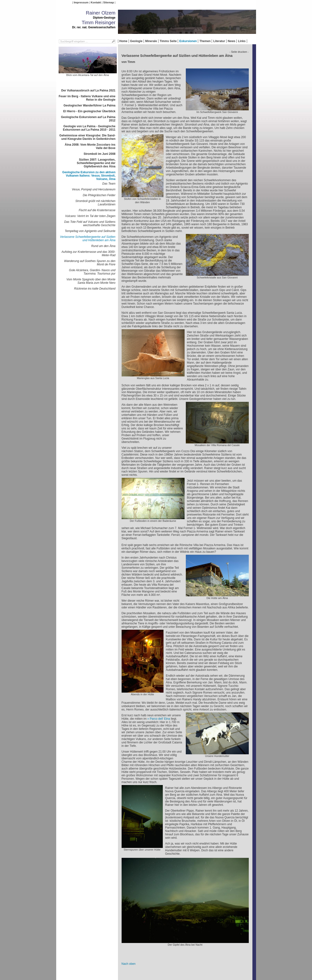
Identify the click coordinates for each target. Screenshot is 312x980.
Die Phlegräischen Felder (99, 195)
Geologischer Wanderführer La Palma (89, 105)
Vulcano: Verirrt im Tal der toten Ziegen (90, 216)
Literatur (219, 41)
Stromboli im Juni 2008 (99, 154)
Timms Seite (168, 41)
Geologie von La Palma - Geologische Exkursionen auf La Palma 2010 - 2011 (89, 128)
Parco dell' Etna (160, 719)
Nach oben (129, 964)
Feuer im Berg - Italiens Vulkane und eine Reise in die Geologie (87, 98)
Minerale (151, 41)
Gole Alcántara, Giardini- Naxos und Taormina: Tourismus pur (92, 272)
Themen (205, 41)
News (231, 41)
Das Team (109, 184)
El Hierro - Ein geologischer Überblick (89, 111)
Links (242, 41)
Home (123, 41)
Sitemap (109, 2)
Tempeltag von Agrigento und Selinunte (90, 231)
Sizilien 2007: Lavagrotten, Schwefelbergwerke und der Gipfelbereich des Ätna (96, 163)
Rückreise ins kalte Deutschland (95, 289)
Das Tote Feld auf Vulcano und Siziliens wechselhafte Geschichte (90, 224)
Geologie (136, 41)
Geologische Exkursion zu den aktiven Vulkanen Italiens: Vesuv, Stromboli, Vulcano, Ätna (89, 176)
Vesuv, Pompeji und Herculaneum (94, 189)
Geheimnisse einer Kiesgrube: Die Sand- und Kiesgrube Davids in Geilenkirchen (87, 137)
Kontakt (96, 2)
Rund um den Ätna (103, 246)
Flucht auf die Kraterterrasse (97, 210)
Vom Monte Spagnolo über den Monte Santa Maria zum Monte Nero (91, 281)
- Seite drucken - (239, 52)
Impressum (81, 2)
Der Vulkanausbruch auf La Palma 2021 (88, 90)
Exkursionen (188, 41)
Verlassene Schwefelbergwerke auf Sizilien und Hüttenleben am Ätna (88, 239)
